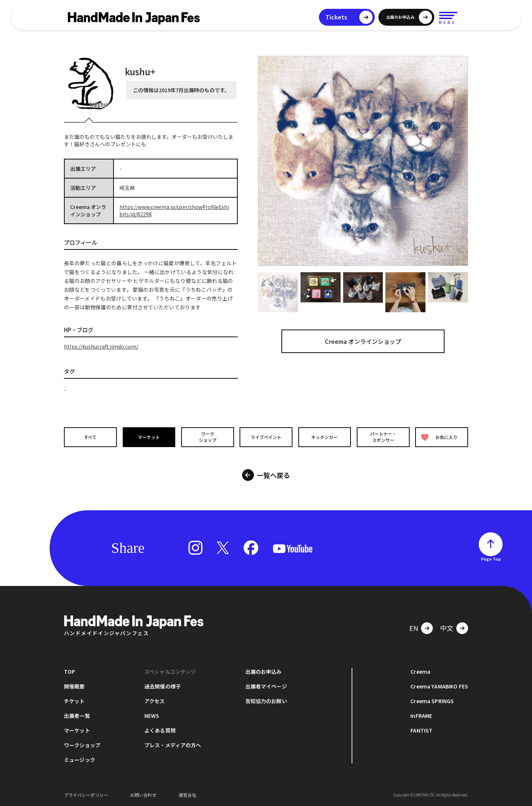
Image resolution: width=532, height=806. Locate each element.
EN (414, 628)
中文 (447, 628)
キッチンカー (325, 437)
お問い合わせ (143, 795)
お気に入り (440, 437)
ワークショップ (207, 437)
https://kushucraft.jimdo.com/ (101, 346)
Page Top (491, 559)
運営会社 (187, 795)
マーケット (149, 437)
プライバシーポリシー (86, 795)
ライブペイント (266, 437)
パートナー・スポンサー (384, 437)
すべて (90, 437)
